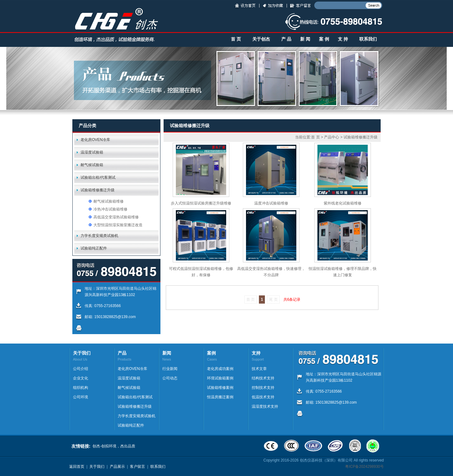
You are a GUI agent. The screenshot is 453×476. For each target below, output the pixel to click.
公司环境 (81, 397)
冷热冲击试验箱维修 (110, 209)
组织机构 (81, 388)
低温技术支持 (263, 397)
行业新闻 (170, 369)
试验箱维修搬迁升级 (98, 190)
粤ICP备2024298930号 (364, 467)
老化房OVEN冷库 (95, 140)
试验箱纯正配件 (94, 248)
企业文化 (81, 378)
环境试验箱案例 (220, 378)
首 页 (236, 39)
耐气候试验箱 (92, 165)
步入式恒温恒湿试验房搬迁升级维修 (201, 203)
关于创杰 (261, 39)
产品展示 (117, 467)
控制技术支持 (263, 388)
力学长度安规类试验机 (99, 236)
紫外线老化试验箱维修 (343, 203)
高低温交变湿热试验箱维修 (116, 217)
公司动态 (170, 378)
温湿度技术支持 (265, 406)
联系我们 (368, 39)
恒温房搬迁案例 (220, 397)
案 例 (324, 39)
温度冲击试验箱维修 (271, 203)
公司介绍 (81, 369)
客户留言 (137, 467)
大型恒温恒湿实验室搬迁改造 (118, 225)
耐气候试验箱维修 (109, 201)
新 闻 (305, 39)
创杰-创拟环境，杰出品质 (114, 446)
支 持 (343, 39)
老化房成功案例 (220, 369)
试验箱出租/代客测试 (98, 177)
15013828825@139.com (115, 317)
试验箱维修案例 (220, 388)
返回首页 (77, 467)
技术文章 (259, 369)
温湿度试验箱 (92, 152)
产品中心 (332, 137)
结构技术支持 (263, 378)
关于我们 (97, 467)
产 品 (286, 39)
